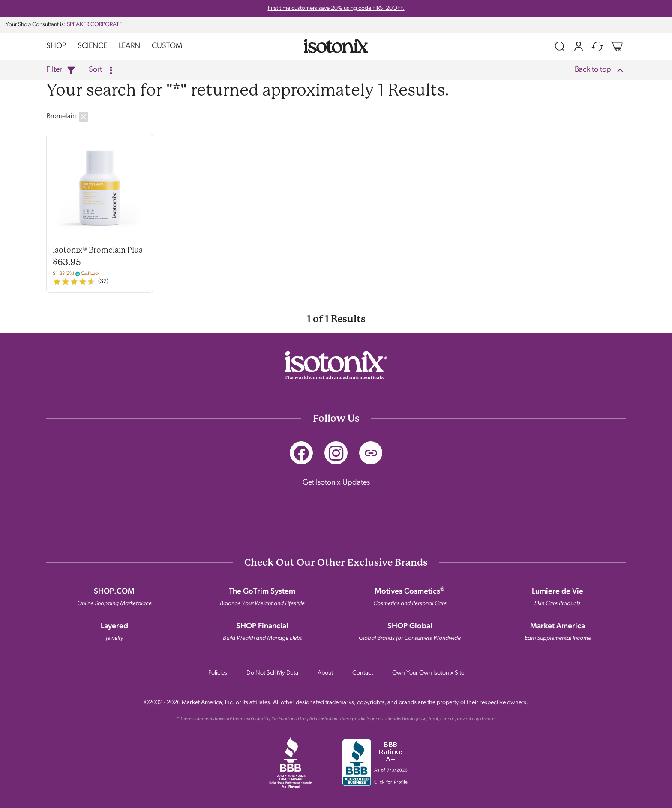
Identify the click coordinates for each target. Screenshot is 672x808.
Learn (129, 46)
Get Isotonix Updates (336, 483)
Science (92, 46)
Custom (167, 46)
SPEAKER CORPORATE (94, 25)
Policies (218, 673)
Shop (56, 46)
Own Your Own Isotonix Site (428, 673)
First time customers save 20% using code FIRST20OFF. (336, 8)
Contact (363, 673)
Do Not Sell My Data (272, 673)
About (325, 673)
